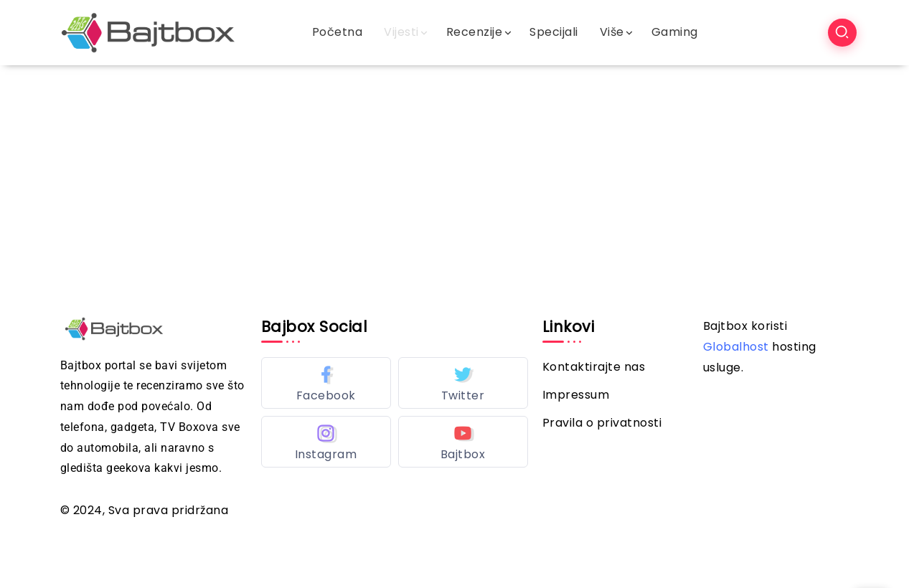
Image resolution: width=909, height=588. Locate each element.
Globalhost (736, 347)
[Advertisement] (455, 173)
